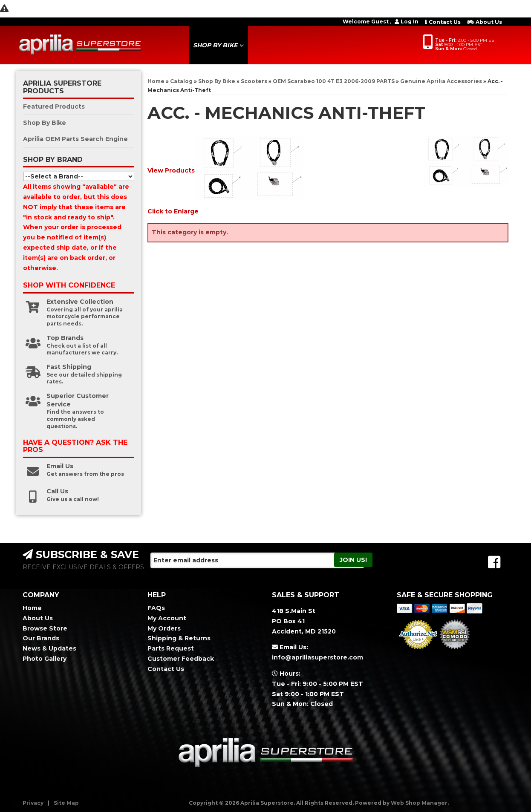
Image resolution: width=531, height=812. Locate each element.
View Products (171, 170)
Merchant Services (418, 652)
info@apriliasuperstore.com (317, 657)
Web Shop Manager (419, 803)
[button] (218, 45)
